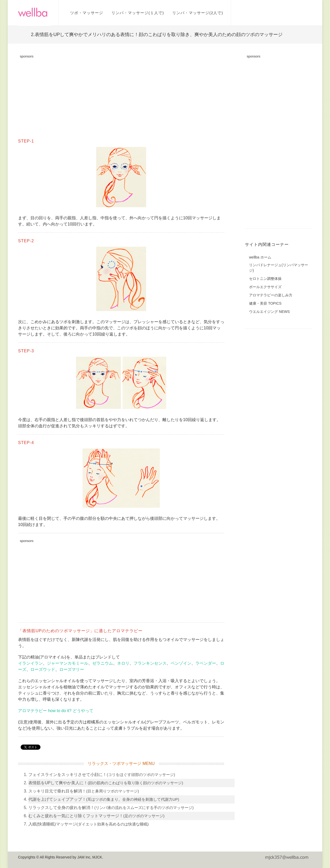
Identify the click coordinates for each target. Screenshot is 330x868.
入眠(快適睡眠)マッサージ (89, 824)
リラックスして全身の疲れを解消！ (111, 808)
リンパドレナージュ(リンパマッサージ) (279, 268)
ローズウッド (43, 669)
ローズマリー (72, 669)
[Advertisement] (121, 97)
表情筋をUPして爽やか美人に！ (106, 783)
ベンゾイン (181, 663)
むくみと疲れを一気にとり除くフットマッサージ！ (96, 816)
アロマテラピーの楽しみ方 (271, 295)
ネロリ (123, 663)
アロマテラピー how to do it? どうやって (56, 711)
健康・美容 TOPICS (265, 303)
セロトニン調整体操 (265, 279)
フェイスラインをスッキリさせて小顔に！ (102, 775)
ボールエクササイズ (265, 287)
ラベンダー (206, 663)
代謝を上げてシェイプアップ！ (104, 799)
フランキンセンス (150, 663)
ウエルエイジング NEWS (269, 312)
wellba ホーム (260, 257)
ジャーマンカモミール (68, 663)
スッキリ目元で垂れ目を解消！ (84, 791)
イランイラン (30, 663)
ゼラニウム (103, 663)
